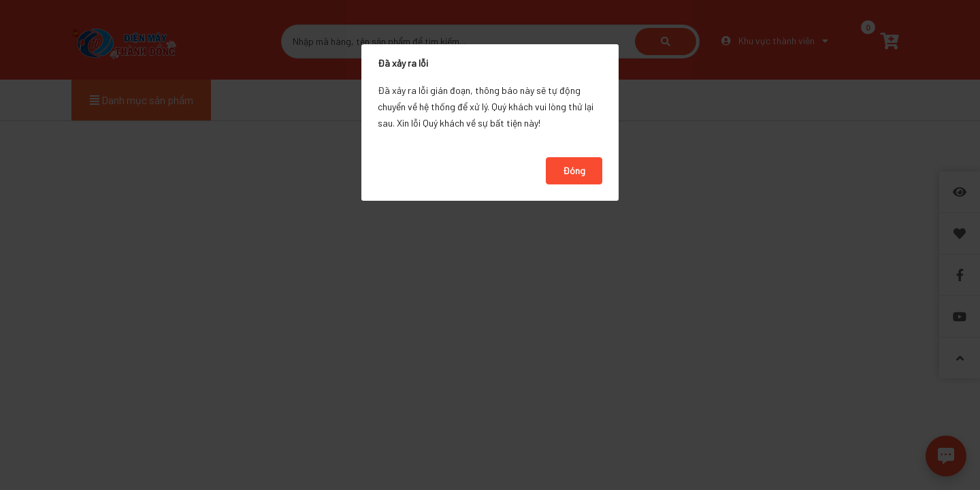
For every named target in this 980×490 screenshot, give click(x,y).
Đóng (574, 170)
